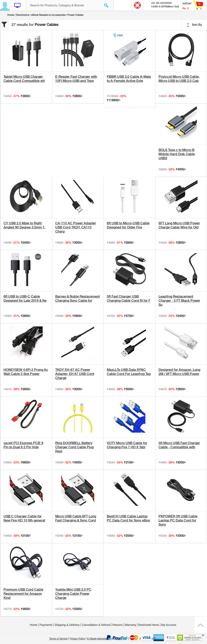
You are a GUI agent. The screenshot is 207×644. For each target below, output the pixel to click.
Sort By (194, 25)
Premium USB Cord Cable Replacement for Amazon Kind (23, 594)
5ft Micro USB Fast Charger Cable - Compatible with (179, 445)
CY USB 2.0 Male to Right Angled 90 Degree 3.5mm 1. (24, 225)
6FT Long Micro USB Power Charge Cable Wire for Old (179, 225)
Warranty (131, 625)
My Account (169, 625)
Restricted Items (149, 625)
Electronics (23, 15)
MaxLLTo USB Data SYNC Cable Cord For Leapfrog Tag (129, 372)
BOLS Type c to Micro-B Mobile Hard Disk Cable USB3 (177, 154)
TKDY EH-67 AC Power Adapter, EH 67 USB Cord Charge (75, 374)
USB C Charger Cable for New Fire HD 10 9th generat (24, 518)
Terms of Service (58, 639)
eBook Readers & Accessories (48, 15)
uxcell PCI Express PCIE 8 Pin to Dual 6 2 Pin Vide (23, 445)
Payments (46, 625)
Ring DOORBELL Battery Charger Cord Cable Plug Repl (74, 447)
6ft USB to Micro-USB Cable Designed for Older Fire (128, 225)
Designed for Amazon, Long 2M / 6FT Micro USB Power (179, 372)
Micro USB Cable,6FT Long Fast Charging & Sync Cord (76, 518)
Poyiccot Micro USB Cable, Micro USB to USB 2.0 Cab (179, 79)
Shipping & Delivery (67, 625)
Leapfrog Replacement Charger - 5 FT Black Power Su (179, 301)
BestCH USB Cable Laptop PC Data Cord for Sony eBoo (128, 518)
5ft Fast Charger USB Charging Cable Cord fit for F (129, 299)
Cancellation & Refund (96, 625)
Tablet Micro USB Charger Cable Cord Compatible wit (24, 79)
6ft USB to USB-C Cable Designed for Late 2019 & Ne (25, 299)
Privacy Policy (77, 639)
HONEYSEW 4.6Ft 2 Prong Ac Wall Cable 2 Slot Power (26, 372)
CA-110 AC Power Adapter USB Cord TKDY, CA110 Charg (76, 227)
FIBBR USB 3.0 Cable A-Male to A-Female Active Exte (129, 79)
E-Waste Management (99, 639)
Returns (118, 625)
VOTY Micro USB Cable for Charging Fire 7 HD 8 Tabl (127, 445)
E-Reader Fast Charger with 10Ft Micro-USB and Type (76, 79)
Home (11, 15)
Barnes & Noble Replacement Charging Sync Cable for (78, 299)
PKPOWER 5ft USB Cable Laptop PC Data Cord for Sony (178, 520)
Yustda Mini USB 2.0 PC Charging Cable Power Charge (73, 594)
